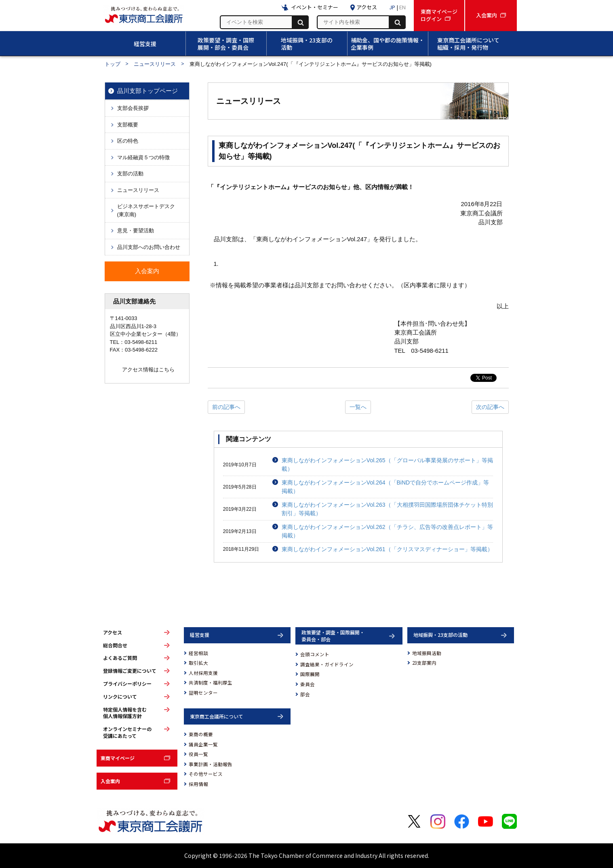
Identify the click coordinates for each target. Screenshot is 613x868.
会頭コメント (315, 654)
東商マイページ (118, 758)
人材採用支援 (203, 673)
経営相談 (198, 653)
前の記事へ (226, 407)
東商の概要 (201, 734)
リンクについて (120, 697)
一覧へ (358, 407)
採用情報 (198, 784)
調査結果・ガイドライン (327, 664)
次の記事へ (490, 407)
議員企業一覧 (203, 744)
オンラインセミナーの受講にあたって (127, 732)
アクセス (113, 632)
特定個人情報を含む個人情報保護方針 (125, 713)
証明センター (203, 693)
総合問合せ (115, 645)
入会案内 (110, 781)
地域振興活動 (427, 653)
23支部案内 (424, 663)
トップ (113, 64)
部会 (305, 694)
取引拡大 (198, 663)
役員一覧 (198, 754)
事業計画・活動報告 (211, 764)
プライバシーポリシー (127, 684)
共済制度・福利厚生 (211, 683)
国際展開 (310, 674)
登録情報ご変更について (130, 671)
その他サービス (206, 774)
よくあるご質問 (120, 658)
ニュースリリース (155, 64)
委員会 (308, 684)
